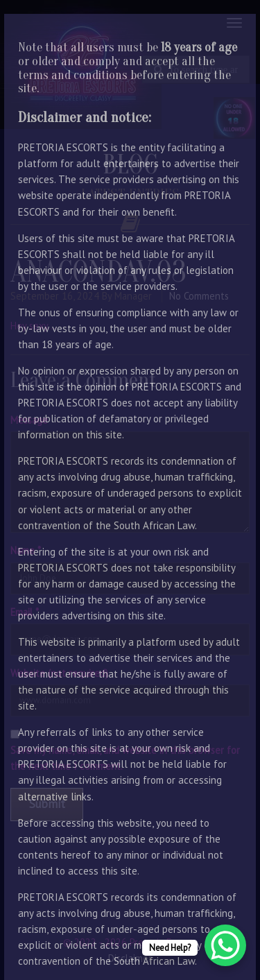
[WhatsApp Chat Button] (225, 945)
